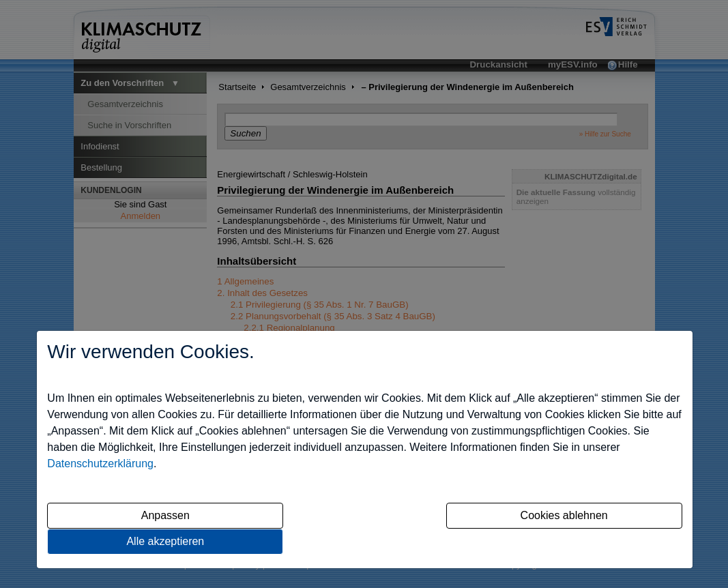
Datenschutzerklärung (100, 464)
